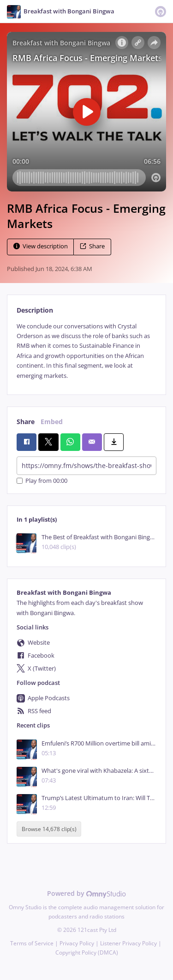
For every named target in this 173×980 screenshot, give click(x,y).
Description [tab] (35, 310)
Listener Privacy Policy (128, 943)
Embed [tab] (52, 422)
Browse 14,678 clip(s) (49, 829)
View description (41, 246)
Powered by (86, 893)
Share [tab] (26, 422)
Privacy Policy (77, 943)
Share (92, 246)
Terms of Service (32, 943)
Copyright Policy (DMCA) (87, 952)
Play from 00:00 (42, 481)
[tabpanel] (86, 351)
